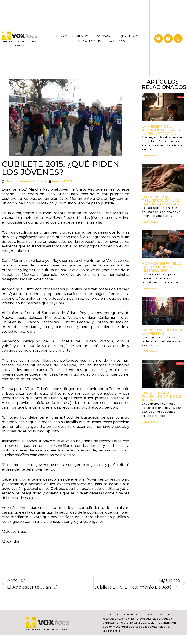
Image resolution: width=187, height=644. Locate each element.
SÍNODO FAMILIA (89, 41)
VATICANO (104, 36)
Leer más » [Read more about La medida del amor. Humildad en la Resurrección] (150, 155)
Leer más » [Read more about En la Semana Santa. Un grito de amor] (150, 422)
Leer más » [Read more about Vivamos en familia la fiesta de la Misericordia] (150, 288)
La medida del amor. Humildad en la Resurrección (162, 130)
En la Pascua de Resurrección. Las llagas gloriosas (161, 201)
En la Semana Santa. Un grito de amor (161, 396)
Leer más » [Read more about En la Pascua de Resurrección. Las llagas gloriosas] (150, 222)
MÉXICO (62, 36)
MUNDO (82, 36)
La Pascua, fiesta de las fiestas (163, 332)
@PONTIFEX (129, 36)
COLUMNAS (118, 41)
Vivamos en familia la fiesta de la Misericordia (161, 267)
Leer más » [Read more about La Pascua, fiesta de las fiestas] (150, 351)
